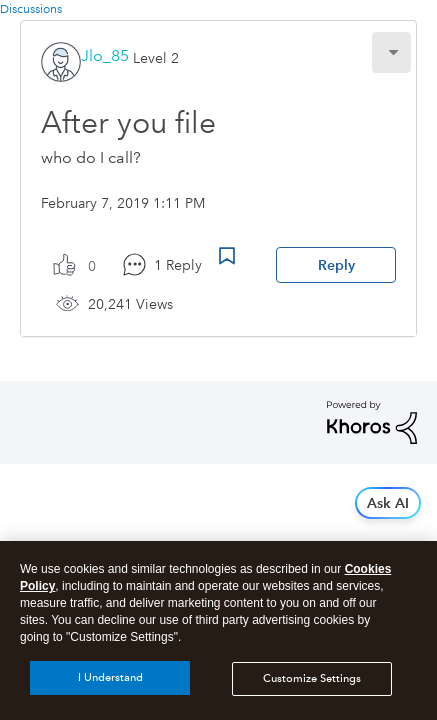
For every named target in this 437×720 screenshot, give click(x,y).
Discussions (31, 9)
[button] (391, 52)
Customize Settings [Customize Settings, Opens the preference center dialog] (312, 687)
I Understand (110, 687)
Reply (336, 265)
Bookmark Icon (227, 256)
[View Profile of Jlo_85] (105, 55)
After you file (128, 122)
